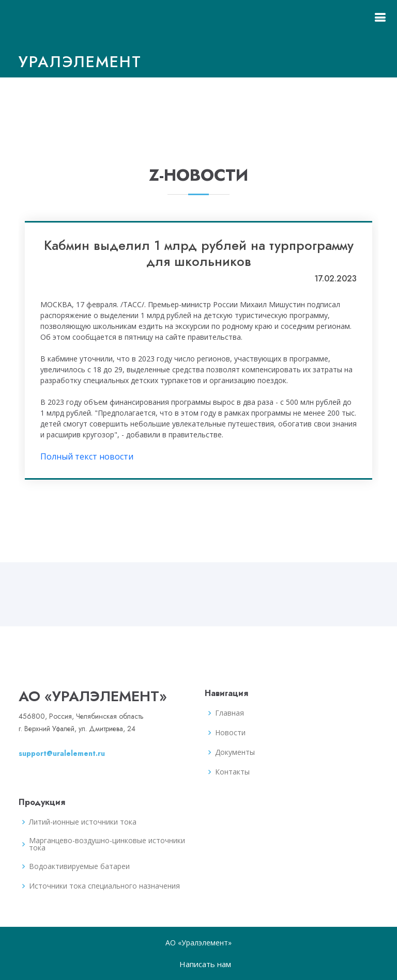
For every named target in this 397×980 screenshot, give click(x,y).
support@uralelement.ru (62, 753)
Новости (230, 733)
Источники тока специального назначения (104, 886)
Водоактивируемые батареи (79, 866)
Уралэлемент (80, 62)
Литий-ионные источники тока (83, 822)
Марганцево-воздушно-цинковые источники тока (107, 844)
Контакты (232, 772)
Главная (230, 713)
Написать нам (205, 964)
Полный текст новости (87, 456)
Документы (235, 752)
